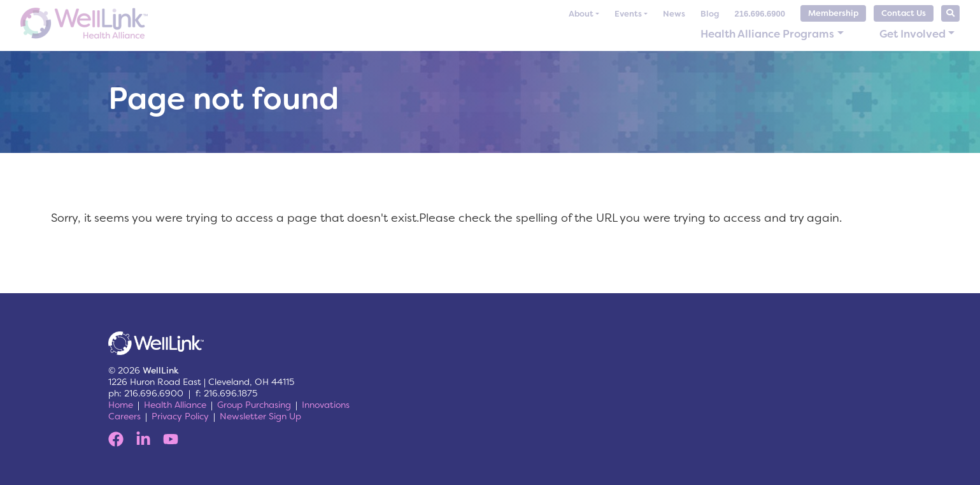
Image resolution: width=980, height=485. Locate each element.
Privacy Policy (180, 416)
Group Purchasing (254, 405)
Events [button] (628, 14)
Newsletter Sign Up (260, 416)
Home (121, 405)
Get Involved (913, 34)
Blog (710, 14)
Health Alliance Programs (767, 34)
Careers (124, 416)
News (674, 14)
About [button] (581, 14)
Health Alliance (175, 405)
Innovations (326, 405)
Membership (833, 13)
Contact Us (904, 13)
